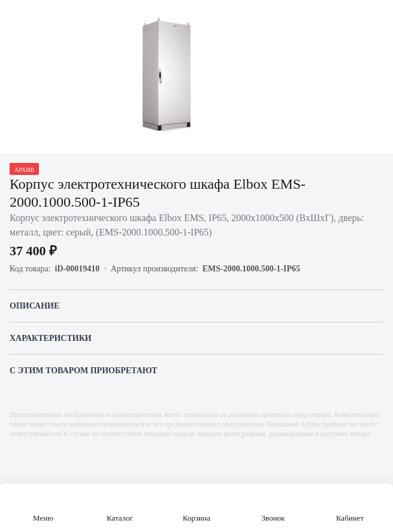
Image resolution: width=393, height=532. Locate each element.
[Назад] (17, 17)
